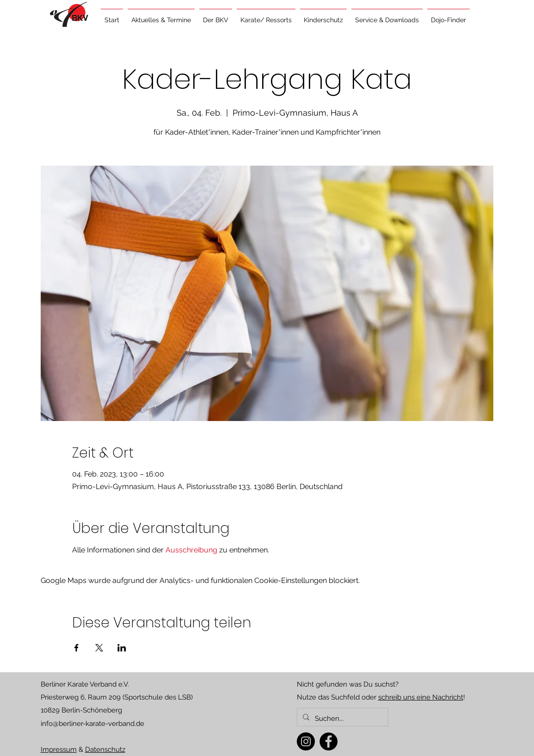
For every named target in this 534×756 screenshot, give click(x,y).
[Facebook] (328, 741)
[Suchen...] (342, 719)
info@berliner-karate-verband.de (92, 724)
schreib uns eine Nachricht (421, 697)
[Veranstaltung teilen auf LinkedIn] (122, 648)
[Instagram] (306, 741)
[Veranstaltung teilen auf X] (99, 648)
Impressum (59, 750)
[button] (161, 16)
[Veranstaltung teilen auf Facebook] (77, 648)
